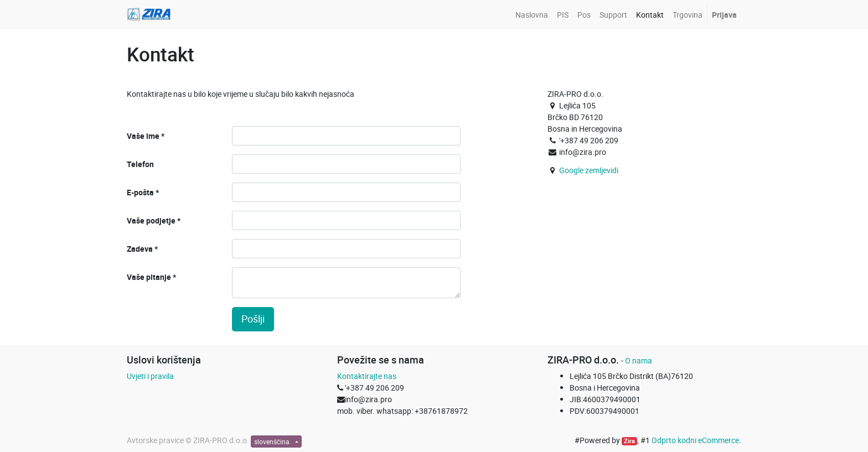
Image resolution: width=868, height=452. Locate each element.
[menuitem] (532, 15)
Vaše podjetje (151, 220)
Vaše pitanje (149, 277)
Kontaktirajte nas (367, 376)
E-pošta (140, 192)
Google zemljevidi (589, 170)
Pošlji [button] (253, 319)
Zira (629, 441)
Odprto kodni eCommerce (695, 440)
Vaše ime (143, 136)
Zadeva (140, 249)
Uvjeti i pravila (150, 376)
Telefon (140, 164)
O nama (639, 360)
